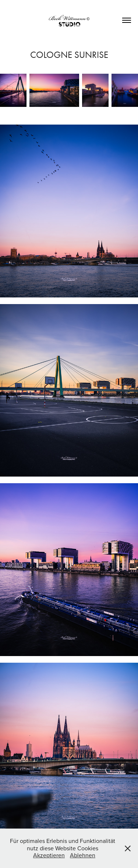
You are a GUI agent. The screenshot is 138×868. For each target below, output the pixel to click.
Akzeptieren (49, 855)
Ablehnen (83, 855)
